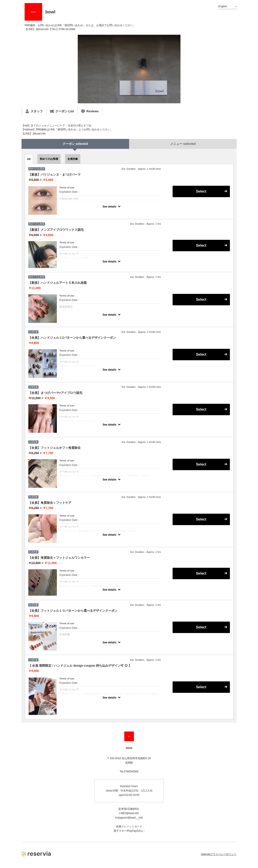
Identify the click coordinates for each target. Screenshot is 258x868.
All (29, 159)
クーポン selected (75, 144)
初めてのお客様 (49, 159)
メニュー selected (183, 144)
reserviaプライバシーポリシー (219, 854)
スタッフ (34, 111)
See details (109, 207)
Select (201, 191)
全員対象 (73, 159)
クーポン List (62, 111)
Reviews (90, 111)
